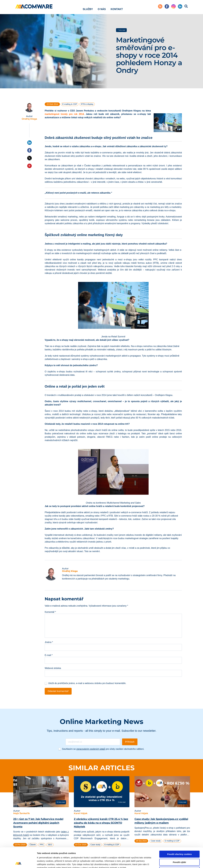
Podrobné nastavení (151, 862)
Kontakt (117, 7)
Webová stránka (53, 668)
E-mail (49, 655)
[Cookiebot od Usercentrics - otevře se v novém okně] (18, 862)
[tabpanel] (41, 815)
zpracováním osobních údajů (91, 749)
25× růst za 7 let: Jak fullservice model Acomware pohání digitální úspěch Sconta (38, 823)
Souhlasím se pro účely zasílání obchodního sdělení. (103, 749)
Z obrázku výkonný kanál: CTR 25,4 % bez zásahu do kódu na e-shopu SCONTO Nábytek (101, 823)
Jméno (49, 642)
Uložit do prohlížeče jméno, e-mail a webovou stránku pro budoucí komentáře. (87, 683)
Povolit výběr (179, 842)
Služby (88, 7)
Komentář (50, 612)
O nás (102, 7)
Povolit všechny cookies (179, 834)
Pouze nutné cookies (179, 850)
